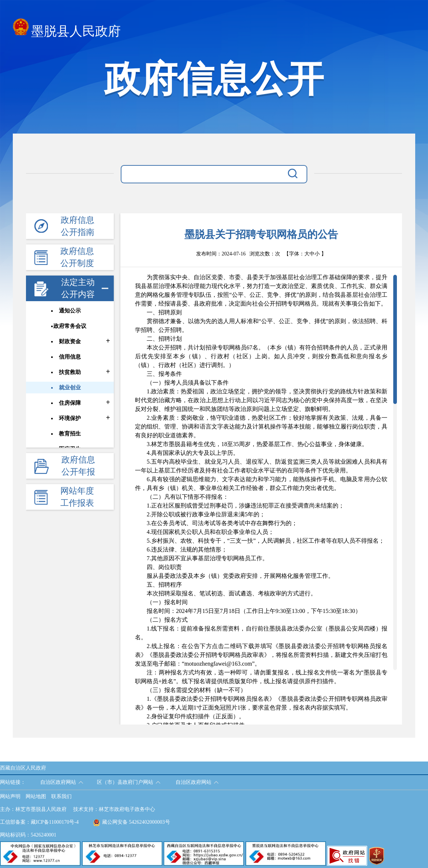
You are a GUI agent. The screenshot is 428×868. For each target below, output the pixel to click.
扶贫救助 (70, 372)
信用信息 (70, 357)
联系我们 (61, 796)
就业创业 (70, 388)
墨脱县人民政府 (67, 29)
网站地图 (36, 796)
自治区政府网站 (58, 782)
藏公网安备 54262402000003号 (132, 822)
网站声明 (10, 796)
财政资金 (70, 341)
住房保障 (70, 403)
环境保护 (70, 418)
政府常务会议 (70, 326)
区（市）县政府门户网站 (125, 782)
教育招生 (70, 434)
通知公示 (70, 311)
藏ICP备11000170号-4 (55, 822)
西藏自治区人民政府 (23, 768)
